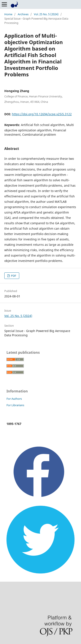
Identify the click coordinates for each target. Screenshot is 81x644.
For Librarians (15, 405)
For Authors (14, 399)
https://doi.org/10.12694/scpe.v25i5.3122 (42, 114)
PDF (13, 276)
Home (8, 14)
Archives (23, 14)
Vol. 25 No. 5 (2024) (46, 14)
